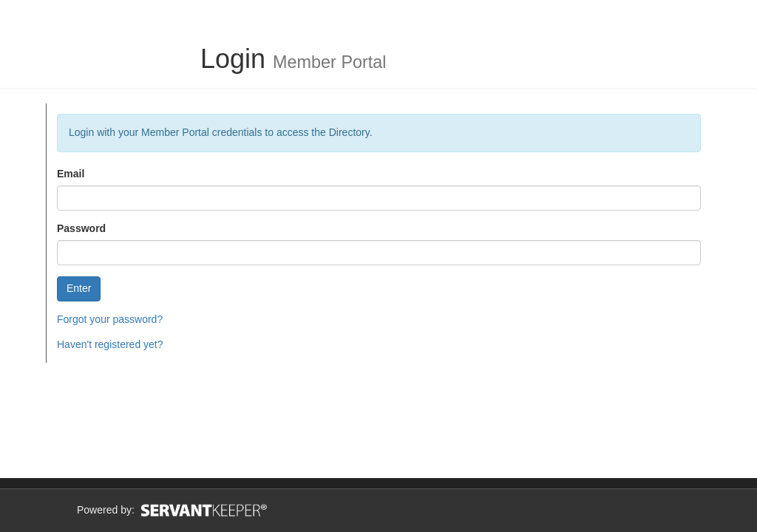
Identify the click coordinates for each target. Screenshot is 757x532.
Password (81, 228)
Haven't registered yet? (110, 344)
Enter (79, 288)
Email (71, 174)
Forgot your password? (110, 319)
